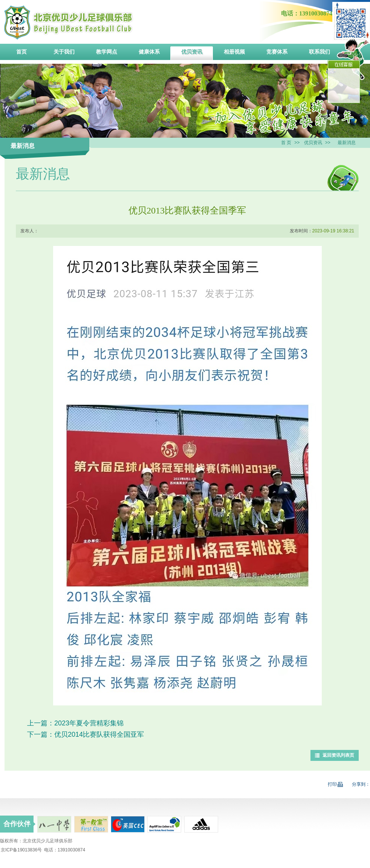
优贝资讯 (313, 143)
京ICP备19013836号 (21, 850)
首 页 (286, 143)
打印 (335, 784)
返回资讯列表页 (338, 755)
